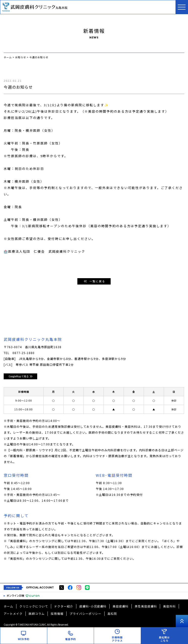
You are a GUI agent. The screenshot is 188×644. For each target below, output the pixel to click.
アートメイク (13, 614)
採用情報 (57, 614)
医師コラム (37, 614)
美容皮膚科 (121, 606)
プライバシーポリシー (85, 614)
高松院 (112, 614)
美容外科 (169, 606)
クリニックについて (34, 606)
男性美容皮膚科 (146, 606)
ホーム (8, 606)
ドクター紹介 (64, 606)
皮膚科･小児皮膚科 (93, 606)
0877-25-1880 (23, 353)
